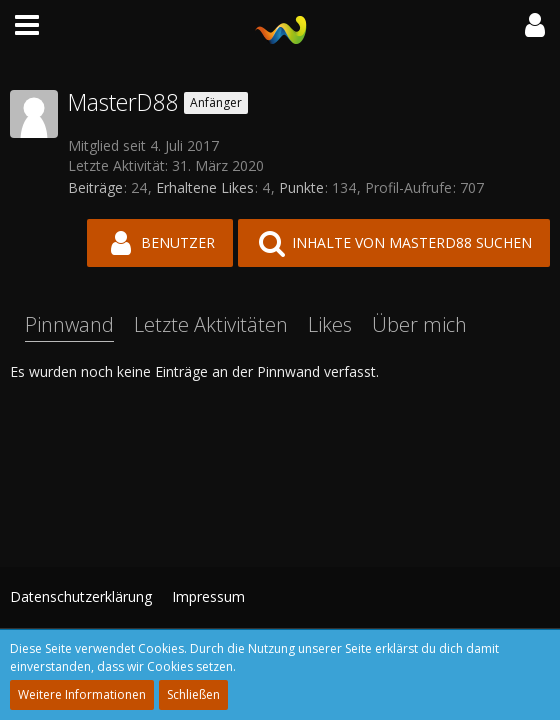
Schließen (193, 694)
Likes (330, 324)
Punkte (301, 187)
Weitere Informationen (82, 694)
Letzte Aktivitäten (211, 324)
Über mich (419, 324)
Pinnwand (69, 324)
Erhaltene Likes (205, 187)
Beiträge (95, 187)
